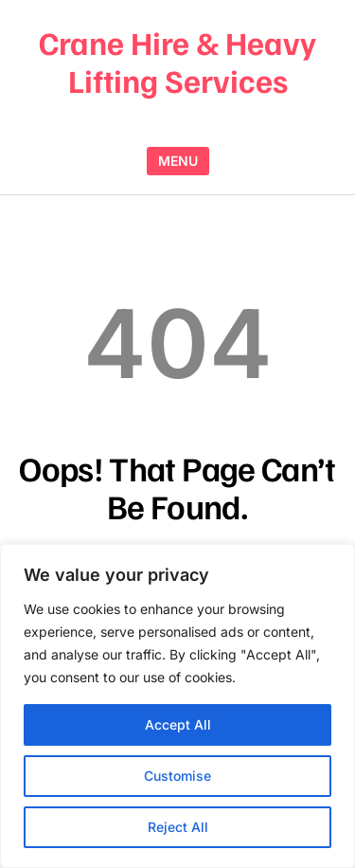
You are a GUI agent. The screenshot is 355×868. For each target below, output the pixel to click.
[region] (177, 706)
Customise (177, 776)
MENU (178, 161)
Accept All (178, 724)
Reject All (178, 827)
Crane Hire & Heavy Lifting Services (177, 61)
